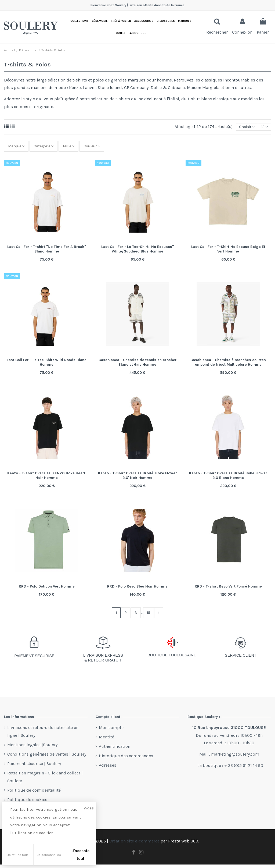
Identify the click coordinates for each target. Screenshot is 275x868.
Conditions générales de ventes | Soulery (47, 758)
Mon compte (111, 731)
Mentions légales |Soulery (32, 748)
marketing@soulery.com (235, 758)
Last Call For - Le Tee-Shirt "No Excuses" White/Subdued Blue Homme (137, 252)
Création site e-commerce (134, 845)
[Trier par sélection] (243, 127)
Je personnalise (49, 855)
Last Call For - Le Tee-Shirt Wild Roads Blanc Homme (47, 365)
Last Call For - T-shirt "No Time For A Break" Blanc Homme (47, 252)
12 (263, 127)
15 (149, 616)
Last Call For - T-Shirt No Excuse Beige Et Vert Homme (228, 252)
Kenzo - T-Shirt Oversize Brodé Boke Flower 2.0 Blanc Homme (228, 478)
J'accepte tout (81, 855)
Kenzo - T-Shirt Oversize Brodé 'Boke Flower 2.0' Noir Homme (137, 478)
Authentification (115, 750)
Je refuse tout (18, 855)
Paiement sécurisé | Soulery (34, 767)
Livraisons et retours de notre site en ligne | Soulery (43, 735)
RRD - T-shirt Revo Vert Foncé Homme (228, 589)
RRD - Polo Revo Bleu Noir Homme (137, 589)
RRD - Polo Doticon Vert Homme (47, 589)
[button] (137, 33)
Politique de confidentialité (34, 794)
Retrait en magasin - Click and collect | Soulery (45, 781)
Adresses (108, 769)
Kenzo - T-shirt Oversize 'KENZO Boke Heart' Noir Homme (47, 478)
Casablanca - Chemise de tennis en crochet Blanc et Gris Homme (137, 365)
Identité (106, 741)
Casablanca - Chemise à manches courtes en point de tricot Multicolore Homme (228, 365)
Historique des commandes (126, 759)
